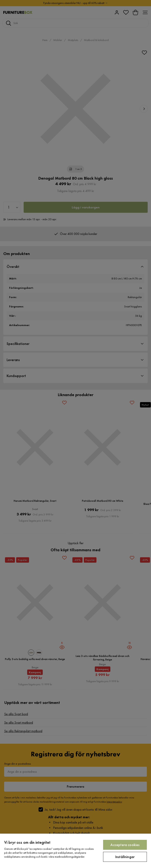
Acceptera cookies (125, 845)
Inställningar (125, 857)
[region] (75, 851)
